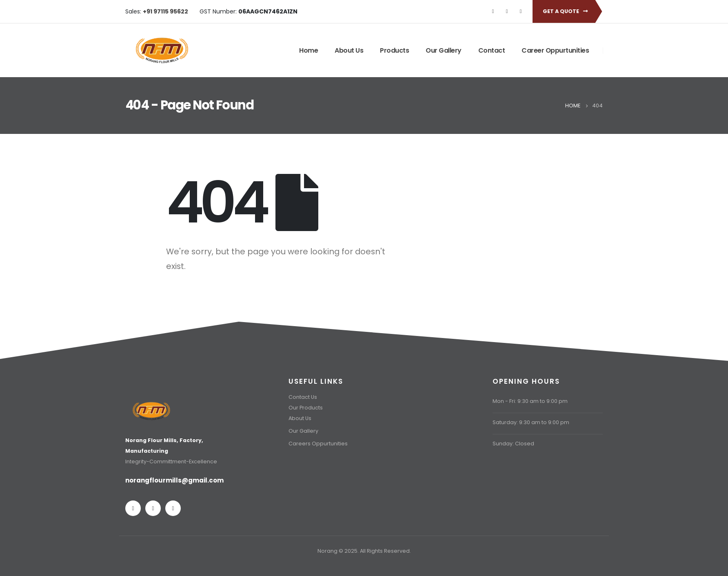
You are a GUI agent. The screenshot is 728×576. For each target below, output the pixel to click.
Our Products (306, 408)
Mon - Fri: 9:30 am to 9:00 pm (530, 401)
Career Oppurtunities (555, 50)
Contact (492, 50)
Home (309, 50)
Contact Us (303, 397)
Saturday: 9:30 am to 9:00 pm (531, 422)
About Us (349, 50)
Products (394, 50)
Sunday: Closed (513, 444)
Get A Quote (565, 11)
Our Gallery (444, 50)
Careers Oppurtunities (318, 444)
